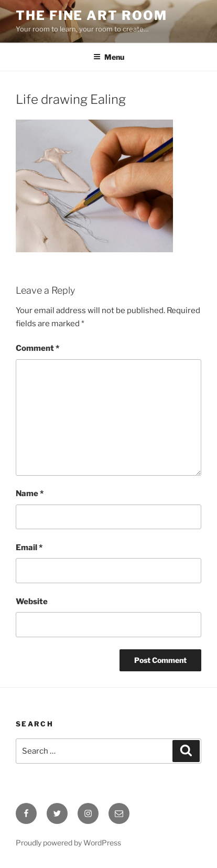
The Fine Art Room (91, 15)
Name (30, 494)
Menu (109, 57)
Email (29, 548)
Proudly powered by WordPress (68, 843)
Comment (37, 348)
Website (32, 602)
